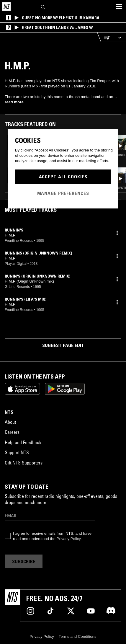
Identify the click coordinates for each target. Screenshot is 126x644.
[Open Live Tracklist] (105, 37)
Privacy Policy (69, 539)
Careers (12, 432)
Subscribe (24, 561)
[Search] (43, 6)
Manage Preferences (63, 193)
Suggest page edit (63, 345)
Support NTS (17, 452)
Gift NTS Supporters (24, 463)
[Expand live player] (120, 37)
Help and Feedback (23, 442)
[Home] (6, 6)
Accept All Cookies (63, 177)
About (10, 422)
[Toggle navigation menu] (119, 6)
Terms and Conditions (78, 636)
